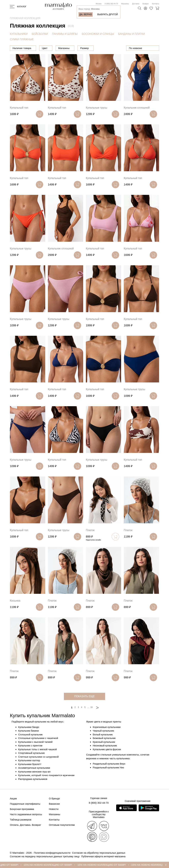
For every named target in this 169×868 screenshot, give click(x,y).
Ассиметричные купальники (34, 768)
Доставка (136, 4)
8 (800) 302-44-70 (111, 4)
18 (92, 707)
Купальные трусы (97, 108)
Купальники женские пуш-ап (34, 772)
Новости (54, 809)
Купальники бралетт (30, 764)
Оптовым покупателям (62, 825)
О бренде (54, 798)
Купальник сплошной (137, 108)
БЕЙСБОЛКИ (40, 34)
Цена (45, 48)
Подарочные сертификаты (25, 804)
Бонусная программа (22, 809)
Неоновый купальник (105, 745)
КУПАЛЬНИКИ (19, 34)
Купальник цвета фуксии (107, 749)
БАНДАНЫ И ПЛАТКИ (132, 34)
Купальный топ (19, 108)
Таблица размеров (21, 820)
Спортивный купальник (31, 753)
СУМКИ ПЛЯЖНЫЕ (22, 39)
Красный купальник (104, 742)
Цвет (61, 48)
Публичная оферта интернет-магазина (103, 856)
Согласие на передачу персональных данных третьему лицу (45, 856)
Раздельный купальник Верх (109, 764)
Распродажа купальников (33, 779)
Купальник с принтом (30, 745)
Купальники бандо (29, 727)
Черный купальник (103, 731)
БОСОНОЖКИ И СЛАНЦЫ (98, 34)
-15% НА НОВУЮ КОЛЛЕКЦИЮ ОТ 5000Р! (66, 865)
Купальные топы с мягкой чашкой (37, 749)
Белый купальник (103, 734)
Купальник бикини (28, 731)
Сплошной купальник (30, 734)
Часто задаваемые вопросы (26, 814)
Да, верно (86, 14)
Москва (99, 4)
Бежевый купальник (104, 738)
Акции (13, 798)
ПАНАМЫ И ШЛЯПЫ (65, 34)
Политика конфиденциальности (52, 853)
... (88, 707)
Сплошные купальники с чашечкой (38, 738)
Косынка (15, 601)
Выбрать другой (108, 14)
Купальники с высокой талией (35, 742)
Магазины (125, 4)
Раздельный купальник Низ (108, 767)
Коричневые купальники (107, 727)
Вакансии (54, 804)
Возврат (146, 4)
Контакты (156, 4)
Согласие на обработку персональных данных (99, 853)
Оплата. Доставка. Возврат (25, 825)
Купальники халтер (29, 760)
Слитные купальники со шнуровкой (38, 757)
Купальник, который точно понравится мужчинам (46, 775)
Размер (101, 48)
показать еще (84, 696)
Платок (90, 530)
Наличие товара (22, 48)
